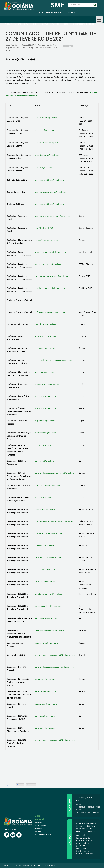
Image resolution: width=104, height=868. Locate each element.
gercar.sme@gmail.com (45, 445)
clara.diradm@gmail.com (46, 324)
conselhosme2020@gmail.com (48, 606)
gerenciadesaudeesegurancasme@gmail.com (55, 473)
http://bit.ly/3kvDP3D (44, 228)
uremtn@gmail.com (44, 167)
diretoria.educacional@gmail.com (50, 485)
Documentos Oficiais (43, 835)
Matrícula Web (40, 826)
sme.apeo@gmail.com (45, 372)
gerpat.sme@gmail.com (45, 396)
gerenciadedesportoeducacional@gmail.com (55, 667)
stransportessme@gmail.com (48, 336)
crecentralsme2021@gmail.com (49, 142)
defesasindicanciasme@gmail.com (50, 312)
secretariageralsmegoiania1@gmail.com (53, 216)
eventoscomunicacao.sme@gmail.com (52, 276)
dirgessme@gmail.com (45, 421)
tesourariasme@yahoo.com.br (48, 384)
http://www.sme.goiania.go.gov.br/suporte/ (54, 521)
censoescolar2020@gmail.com (48, 557)
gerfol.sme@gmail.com (45, 461)
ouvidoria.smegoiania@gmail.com (50, 288)
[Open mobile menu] (99, 19)
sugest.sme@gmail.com (45, 408)
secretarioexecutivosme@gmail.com (51, 192)
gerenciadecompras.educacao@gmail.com (54, 360)
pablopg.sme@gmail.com (46, 581)
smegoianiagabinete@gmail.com (49, 180)
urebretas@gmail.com (45, 130)
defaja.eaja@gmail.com (45, 679)
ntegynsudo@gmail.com (45, 545)
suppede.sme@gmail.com (46, 643)
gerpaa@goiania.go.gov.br (46, 240)
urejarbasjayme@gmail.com (47, 155)
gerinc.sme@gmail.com (45, 728)
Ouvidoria (38, 829)
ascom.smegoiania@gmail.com (48, 264)
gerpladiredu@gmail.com (46, 618)
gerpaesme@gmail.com (45, 497)
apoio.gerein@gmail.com (46, 704)
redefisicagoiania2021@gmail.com (50, 630)
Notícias (33, 24)
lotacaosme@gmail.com (45, 433)
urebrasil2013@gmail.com (46, 118)
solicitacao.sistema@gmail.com (49, 533)
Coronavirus (43, 24)
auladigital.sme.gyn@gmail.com (49, 594)
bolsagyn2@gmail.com (45, 569)
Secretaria (38, 823)
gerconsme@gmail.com (45, 348)
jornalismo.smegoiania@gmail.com (50, 252)
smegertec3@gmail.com (45, 509)
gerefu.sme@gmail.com (45, 691)
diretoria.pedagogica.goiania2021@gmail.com (55, 655)
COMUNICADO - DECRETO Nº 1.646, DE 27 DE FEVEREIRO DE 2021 (51, 36)
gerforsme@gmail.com (45, 716)
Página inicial (10, 24)
